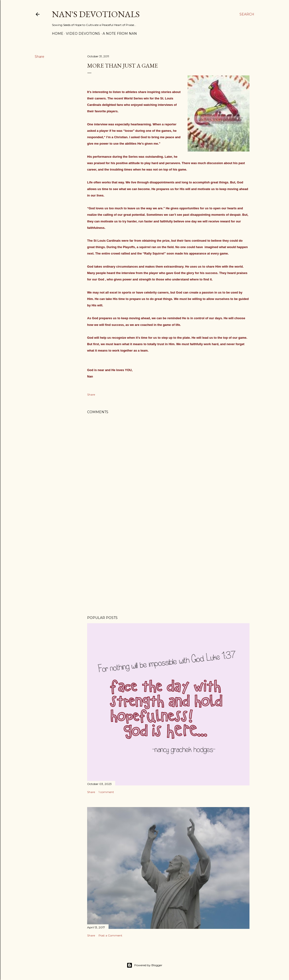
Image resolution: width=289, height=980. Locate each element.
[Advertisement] (168, 570)
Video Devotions (83, 34)
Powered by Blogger (144, 965)
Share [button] (40, 57)
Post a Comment (110, 935)
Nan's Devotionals (96, 14)
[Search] (247, 14)
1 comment (106, 792)
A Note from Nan (120, 34)
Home (58, 34)
